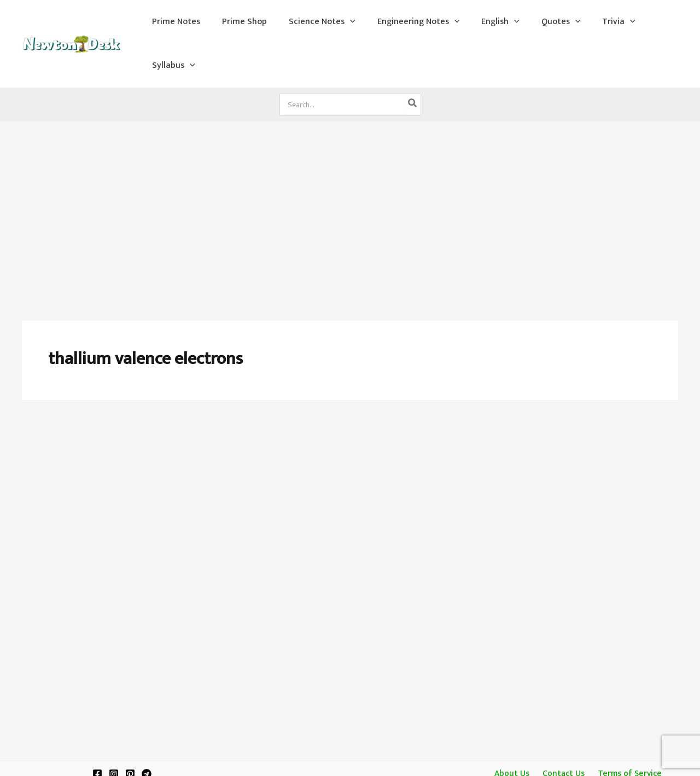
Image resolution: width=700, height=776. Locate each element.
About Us (514, 593)
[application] (341, 22)
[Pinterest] (130, 594)
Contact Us (562, 593)
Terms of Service (626, 593)
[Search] (413, 61)
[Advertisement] (350, 160)
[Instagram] (114, 594)
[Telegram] (147, 594)
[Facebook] (97, 594)
